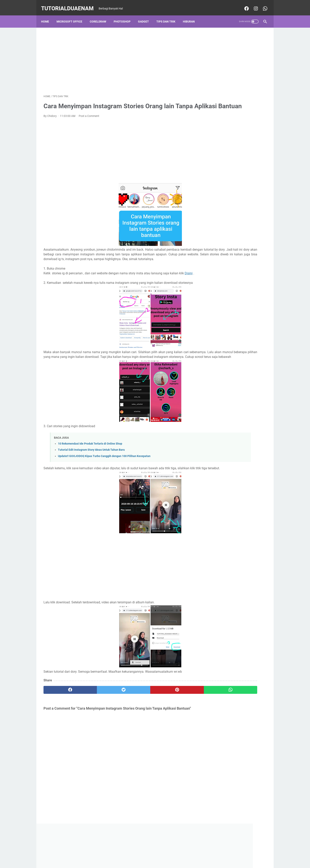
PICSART (241, 209)
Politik (255, 209)
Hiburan (191, 16)
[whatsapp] (174, 719)
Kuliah (213, 195)
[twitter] (100, 719)
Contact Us (180, 854)
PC (211, 209)
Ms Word (254, 202)
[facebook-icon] (244, 5)
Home (47, 16)
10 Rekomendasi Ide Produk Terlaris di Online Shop (90, 469)
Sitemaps (196, 854)
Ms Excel (215, 202)
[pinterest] (137, 719)
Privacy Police (128, 854)
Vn (231, 224)
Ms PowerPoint (234, 202)
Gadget (146, 16)
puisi (212, 217)
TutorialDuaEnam (70, 5)
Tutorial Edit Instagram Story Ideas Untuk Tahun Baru (91, 475)
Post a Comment (89, 122)
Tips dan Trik (168, 16)
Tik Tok (250, 217)
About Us (163, 854)
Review (236, 217)
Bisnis (213, 187)
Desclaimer (147, 854)
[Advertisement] (118, 56)
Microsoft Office (72, 16)
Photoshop (124, 16)
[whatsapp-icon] (262, 5)
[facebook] (62, 719)
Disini (53, 289)
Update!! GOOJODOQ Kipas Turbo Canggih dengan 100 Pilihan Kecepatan (104, 481)
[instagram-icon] (253, 5)
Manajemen (229, 195)
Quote (223, 217)
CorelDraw (100, 16)
